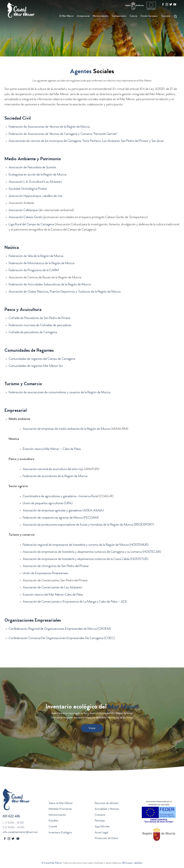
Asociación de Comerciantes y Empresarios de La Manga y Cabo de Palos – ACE (75, 602)
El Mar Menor (67, 16)
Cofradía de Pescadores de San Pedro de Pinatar (40, 318)
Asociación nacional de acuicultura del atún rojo (53, 470)
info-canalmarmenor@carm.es (20, 832)
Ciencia (134, 16)
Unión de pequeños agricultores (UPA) (48, 504)
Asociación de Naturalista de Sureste (32, 168)
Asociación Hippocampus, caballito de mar (36, 196)
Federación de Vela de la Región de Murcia (36, 256)
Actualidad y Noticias (107, 809)
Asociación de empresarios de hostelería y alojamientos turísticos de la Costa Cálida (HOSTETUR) (85, 559)
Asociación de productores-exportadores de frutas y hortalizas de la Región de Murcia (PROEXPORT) (88, 525)
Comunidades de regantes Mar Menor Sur (36, 366)
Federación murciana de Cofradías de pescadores (40, 326)
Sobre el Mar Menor (61, 803)
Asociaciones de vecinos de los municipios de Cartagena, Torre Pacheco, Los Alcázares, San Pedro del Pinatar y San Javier (86, 141)
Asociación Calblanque (23, 211)
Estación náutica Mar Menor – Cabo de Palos (52, 449)
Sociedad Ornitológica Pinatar (28, 189)
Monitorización (101, 16)
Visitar (92, 728)
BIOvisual (127, 863)
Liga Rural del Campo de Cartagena (31, 225)
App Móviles (102, 827)
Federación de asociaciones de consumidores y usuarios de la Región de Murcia (59, 393)
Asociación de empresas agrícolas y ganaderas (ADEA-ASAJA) (63, 511)
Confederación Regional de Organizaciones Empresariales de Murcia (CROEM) (60, 629)
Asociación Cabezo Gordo (25, 218)
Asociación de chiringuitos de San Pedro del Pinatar (56, 566)
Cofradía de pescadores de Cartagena (33, 333)
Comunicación (119, 16)
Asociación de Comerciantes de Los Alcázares (52, 588)
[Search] (175, 16)
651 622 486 (11, 817)
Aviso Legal (101, 833)
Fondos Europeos (149, 16)
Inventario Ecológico (60, 833)
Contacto (166, 16)
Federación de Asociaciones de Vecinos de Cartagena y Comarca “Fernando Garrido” (63, 134)
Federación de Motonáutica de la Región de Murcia (42, 264)
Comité (53, 827)
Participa (100, 821)
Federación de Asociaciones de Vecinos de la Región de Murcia (49, 127)
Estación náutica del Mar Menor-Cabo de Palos (53, 595)
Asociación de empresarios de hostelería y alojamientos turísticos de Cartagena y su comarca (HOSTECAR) (92, 552)
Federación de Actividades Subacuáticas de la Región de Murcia (50, 285)
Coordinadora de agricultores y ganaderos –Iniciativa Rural (60, 497)
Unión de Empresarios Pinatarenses (45, 574)
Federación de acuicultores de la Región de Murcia (55, 477)
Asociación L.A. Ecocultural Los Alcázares (35, 182)
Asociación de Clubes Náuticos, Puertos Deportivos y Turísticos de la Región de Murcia (65, 292)
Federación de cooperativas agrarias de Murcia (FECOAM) (61, 518)
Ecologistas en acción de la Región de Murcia (37, 175)
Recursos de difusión (107, 803)
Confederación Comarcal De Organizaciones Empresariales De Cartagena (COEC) (62, 639)
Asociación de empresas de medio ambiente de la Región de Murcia (66, 429)
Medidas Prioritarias (60, 809)
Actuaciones (83, 16)
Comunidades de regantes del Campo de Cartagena (42, 359)
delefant (138, 863)
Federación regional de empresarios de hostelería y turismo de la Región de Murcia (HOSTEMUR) (86, 545)
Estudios (53, 821)
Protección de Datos (106, 839)
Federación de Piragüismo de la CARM (34, 271)
